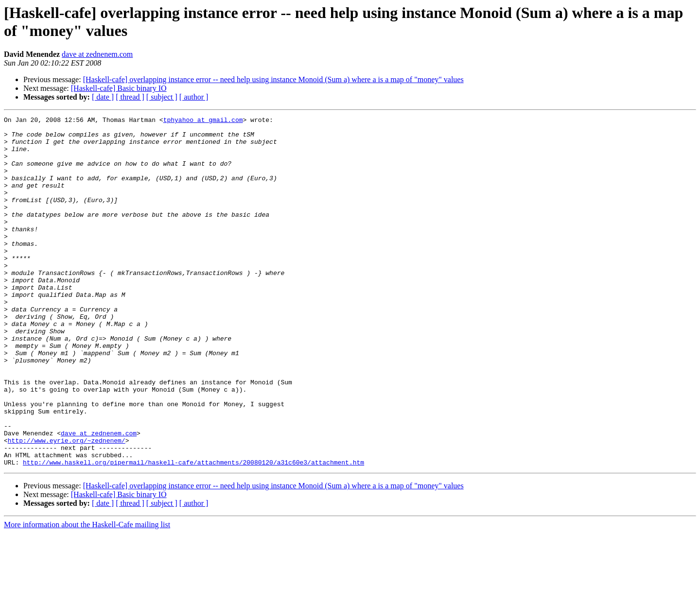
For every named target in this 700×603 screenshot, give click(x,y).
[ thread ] (130, 97)
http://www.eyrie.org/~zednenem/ (67, 506)
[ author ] (194, 97)
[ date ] (103, 97)
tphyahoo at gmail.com (203, 121)
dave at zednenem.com (97, 54)
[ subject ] (162, 97)
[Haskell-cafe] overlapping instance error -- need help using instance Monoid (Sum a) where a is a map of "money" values (273, 79)
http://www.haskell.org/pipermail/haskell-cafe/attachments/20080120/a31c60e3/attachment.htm (193, 532)
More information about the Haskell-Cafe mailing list (87, 594)
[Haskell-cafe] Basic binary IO (119, 88)
